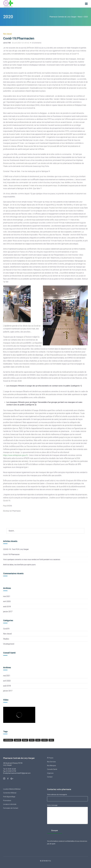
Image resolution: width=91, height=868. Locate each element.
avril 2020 (7, 601)
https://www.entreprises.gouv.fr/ (16, 455)
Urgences (50, 773)
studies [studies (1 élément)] (45, 740)
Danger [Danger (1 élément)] (25, 740)
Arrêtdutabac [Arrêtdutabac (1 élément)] (8, 740)
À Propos (50, 758)
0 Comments (37, 43)
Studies (6, 639)
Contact (50, 777)
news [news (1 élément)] (38, 740)
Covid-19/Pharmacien (19, 38)
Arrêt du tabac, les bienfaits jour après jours (19, 565)
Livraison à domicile (10, 804)
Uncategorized (9, 644)
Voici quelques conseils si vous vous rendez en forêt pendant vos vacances (32, 559)
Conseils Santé (52, 769)
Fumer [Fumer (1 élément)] (32, 740)
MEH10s (48, 861)
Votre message (67, 814)
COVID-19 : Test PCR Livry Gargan (16, 549)
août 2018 (7, 607)
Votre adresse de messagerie (67, 796)
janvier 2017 (8, 612)
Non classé (7, 34)
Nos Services (51, 762)
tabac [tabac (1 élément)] (51, 740)
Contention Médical (10, 793)
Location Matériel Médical (12, 789)
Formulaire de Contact (11, 808)
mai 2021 (7, 596)
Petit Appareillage (9, 797)
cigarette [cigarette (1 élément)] (18, 740)
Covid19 (6, 629)
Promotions (7, 801)
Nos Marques (52, 766)
